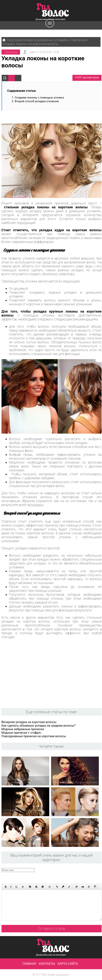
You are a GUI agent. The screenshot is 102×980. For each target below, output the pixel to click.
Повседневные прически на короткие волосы (34, 736)
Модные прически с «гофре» (21, 733)
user (32, 52)
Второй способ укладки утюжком (37, 101)
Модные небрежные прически (23, 729)
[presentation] (72, 875)
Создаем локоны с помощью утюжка (39, 98)
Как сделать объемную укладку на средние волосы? (39, 726)
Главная (29, 964)
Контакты (47, 964)
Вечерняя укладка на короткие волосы (29, 722)
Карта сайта (68, 964)
